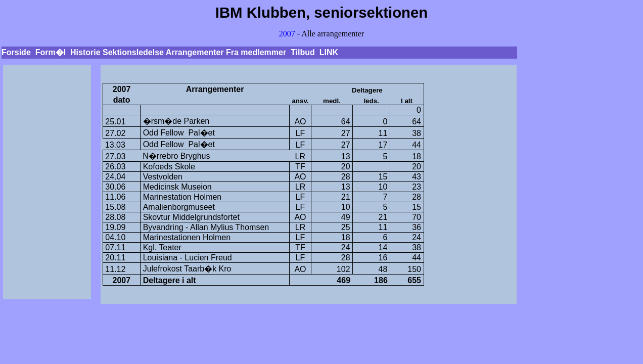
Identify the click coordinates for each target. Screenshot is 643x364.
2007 (287, 34)
